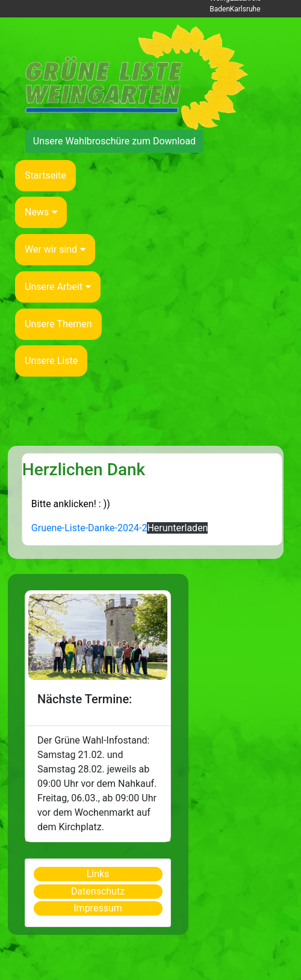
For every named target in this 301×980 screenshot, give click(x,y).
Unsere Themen (58, 324)
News (41, 212)
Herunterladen (177, 528)
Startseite (45, 175)
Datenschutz (98, 891)
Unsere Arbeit (58, 287)
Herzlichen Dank (84, 470)
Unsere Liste (51, 361)
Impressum (98, 908)
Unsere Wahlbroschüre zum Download (114, 141)
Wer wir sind (55, 249)
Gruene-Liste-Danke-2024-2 (89, 528)
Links (98, 874)
